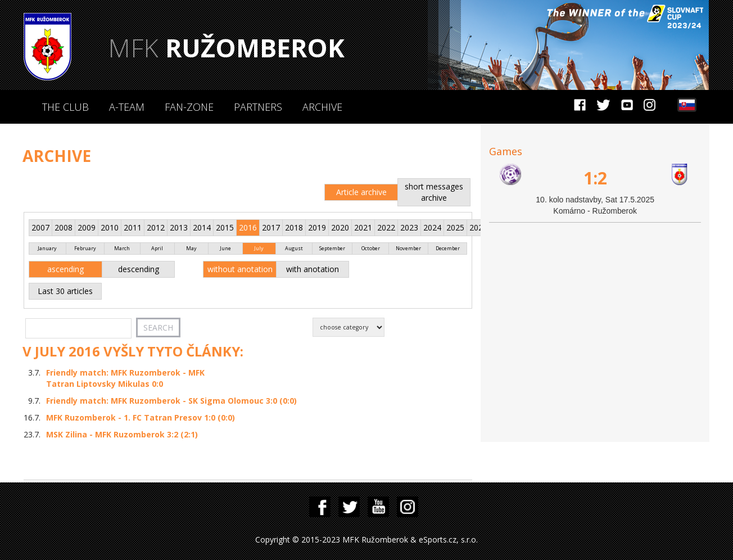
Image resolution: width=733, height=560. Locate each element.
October (371, 248)
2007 (40, 227)
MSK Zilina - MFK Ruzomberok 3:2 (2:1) (122, 434)
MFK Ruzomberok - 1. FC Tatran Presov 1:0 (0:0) (141, 417)
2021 (363, 227)
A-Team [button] (127, 107)
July (259, 248)
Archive (322, 107)
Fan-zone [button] (189, 107)
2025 (455, 227)
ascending (65, 269)
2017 (271, 227)
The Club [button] (65, 107)
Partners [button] (258, 107)
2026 (478, 227)
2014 (202, 227)
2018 (294, 227)
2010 (110, 227)
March (122, 248)
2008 (64, 227)
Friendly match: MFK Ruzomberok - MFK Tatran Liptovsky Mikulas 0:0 (125, 378)
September (332, 248)
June (225, 248)
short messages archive (434, 192)
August (294, 248)
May (191, 248)
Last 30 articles (65, 291)
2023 (409, 227)
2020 (340, 227)
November (408, 248)
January (47, 248)
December (448, 248)
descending (139, 269)
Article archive (361, 192)
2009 (87, 227)
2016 (248, 227)
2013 (179, 227)
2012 (156, 227)
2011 (133, 227)
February (85, 248)
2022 (386, 227)
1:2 (595, 178)
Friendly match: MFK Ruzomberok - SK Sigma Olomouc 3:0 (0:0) (171, 401)
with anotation (313, 269)
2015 (225, 227)
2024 (432, 227)
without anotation (240, 269)
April (157, 248)
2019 (317, 227)
